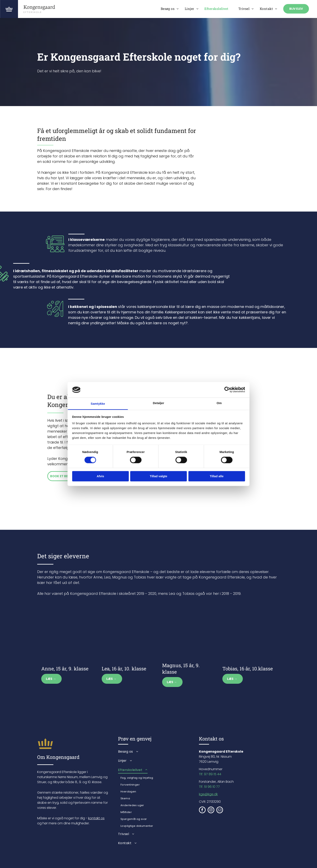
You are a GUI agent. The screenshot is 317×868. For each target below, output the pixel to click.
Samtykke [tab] (98, 404)
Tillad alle (217, 476)
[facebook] (202, 810)
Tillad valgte (158, 476)
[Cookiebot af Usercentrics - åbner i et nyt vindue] (227, 390)
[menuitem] (170, 9)
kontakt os (96, 818)
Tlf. (201, 787)
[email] (220, 810)
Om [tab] (219, 403)
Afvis (100, 476)
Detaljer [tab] (158, 403)
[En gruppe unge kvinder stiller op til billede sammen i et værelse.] (249, 486)
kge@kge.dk (208, 794)
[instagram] (211, 810)
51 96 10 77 (212, 787)
